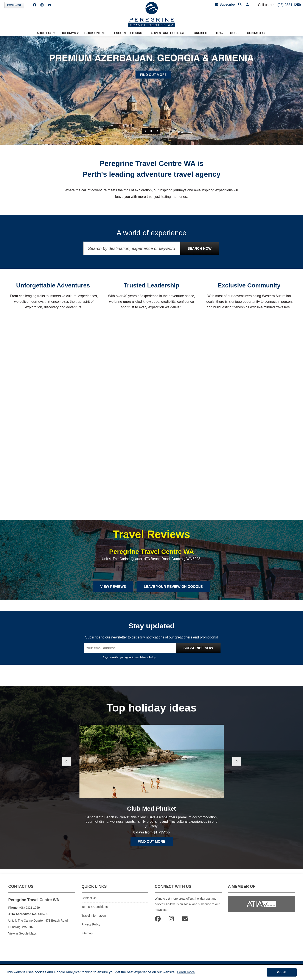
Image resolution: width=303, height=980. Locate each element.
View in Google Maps (23, 933)
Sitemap (87, 933)
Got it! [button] (282, 972)
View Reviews (113, 587)
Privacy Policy (148, 657)
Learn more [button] (186, 972)
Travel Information (94, 916)
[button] (247, 5)
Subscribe (225, 4)
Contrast (14, 5)
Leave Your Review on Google (173, 587)
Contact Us (89, 898)
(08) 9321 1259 (289, 5)
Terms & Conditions (95, 907)
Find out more (152, 842)
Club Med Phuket (151, 809)
